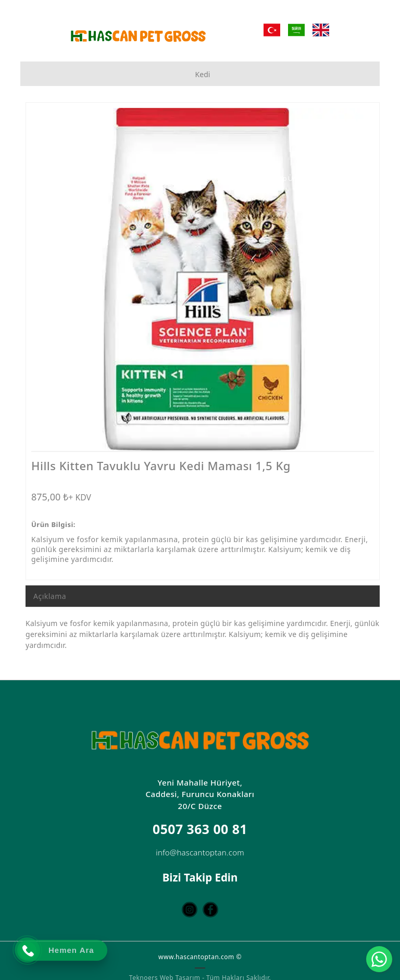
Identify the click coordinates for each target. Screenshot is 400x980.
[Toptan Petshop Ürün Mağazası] (302, 179)
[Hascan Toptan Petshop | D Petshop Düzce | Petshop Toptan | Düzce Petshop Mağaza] (138, 36)
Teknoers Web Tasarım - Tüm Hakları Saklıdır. (200, 975)
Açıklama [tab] (50, 596)
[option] (203, 279)
